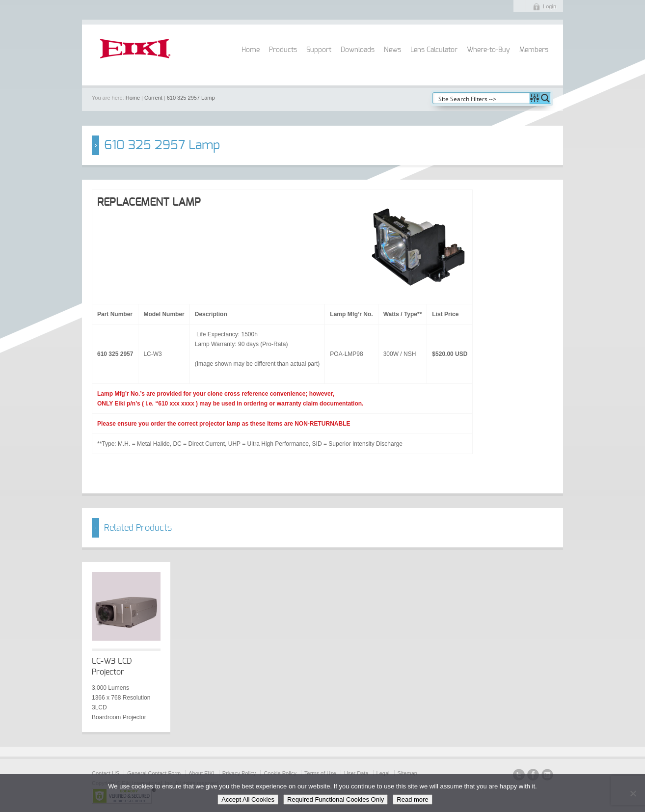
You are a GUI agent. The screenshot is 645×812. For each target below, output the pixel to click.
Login (550, 6)
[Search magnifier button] (545, 98)
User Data (356, 773)
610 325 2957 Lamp (191, 98)
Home (251, 50)
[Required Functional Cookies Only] (633, 793)
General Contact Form (154, 773)
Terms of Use (320, 773)
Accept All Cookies (248, 799)
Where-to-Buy (488, 50)
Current (153, 98)
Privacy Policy (239, 773)
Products (283, 50)
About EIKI (202, 773)
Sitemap (407, 773)
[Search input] (482, 98)
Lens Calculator (434, 50)
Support (319, 50)
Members (534, 50)
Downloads (358, 50)
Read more (412, 799)
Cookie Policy (280, 773)
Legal (383, 773)
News (392, 50)
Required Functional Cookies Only (336, 799)
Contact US (106, 773)
